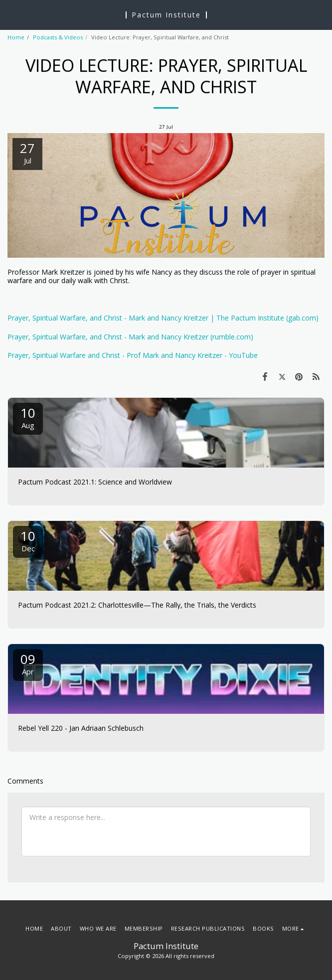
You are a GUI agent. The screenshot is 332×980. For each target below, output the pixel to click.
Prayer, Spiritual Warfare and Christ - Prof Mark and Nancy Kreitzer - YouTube (133, 355)
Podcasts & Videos (58, 37)
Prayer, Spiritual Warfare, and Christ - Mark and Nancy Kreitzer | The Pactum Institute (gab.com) (163, 318)
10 (28, 417)
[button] (11, 14)
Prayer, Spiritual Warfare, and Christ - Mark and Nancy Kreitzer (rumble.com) (130, 337)
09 (28, 663)
